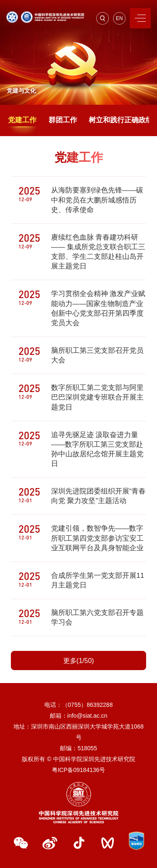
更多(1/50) (79, 661)
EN (120, 18)
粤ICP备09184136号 (79, 770)
